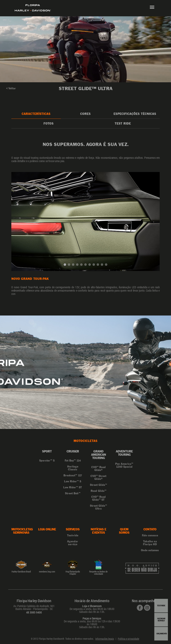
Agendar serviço (73, 543)
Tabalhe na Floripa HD (150, 543)
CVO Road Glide (98, 469)
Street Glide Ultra (98, 507)
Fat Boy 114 (73, 461)
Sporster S (47, 461)
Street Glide (98, 485)
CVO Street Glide (98, 478)
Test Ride (123, 123)
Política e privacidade (128, 639)
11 (107, 265)
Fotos (49, 123)
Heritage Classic (73, 468)
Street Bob (73, 493)
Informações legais (105, 639)
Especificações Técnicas (135, 114)
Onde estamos (150, 550)
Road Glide (98, 491)
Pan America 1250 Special (124, 465)
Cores (85, 114)
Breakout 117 (73, 476)
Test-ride (73, 535)
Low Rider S (73, 482)
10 (103, 265)
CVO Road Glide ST (98, 498)
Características (36, 114)
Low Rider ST (73, 487)
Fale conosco (150, 535)
